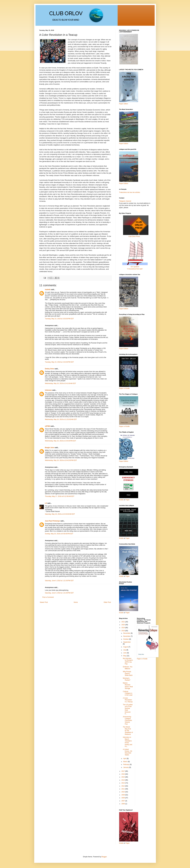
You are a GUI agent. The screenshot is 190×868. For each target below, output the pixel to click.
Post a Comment (48, 597)
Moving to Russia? (126, 679)
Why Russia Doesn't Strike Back (128, 673)
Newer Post (44, 602)
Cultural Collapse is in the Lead (128, 693)
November (127, 636)
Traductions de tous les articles (130, 192)
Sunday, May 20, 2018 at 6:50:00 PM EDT (59, 534)
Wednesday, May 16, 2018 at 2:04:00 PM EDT (61, 441)
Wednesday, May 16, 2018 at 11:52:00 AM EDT (61, 419)
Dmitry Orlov (50, 369)
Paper (128, 500)
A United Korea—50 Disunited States (127, 752)
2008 (123, 798)
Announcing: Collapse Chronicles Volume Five (127, 720)
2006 (123, 804)
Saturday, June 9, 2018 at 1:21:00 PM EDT (59, 581)
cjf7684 (48, 426)
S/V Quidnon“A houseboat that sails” (135, 267)
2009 (123, 795)
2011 (123, 789)
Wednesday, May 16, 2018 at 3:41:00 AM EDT (61, 383)
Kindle (121, 500)
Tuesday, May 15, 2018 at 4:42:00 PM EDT (59, 362)
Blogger (104, 857)
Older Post (107, 602)
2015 (123, 777)
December (127, 633)
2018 (123, 631)
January (126, 767)
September (127, 642)
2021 (123, 622)
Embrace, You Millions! (128, 668)
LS (46, 503)
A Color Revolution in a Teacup (128, 700)
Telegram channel (125, 201)
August (126, 647)
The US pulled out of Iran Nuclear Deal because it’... (128, 709)
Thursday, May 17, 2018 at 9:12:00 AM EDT (60, 496)
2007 (123, 801)
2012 (123, 786)
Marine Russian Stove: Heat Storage (128, 686)
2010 (123, 792)
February (126, 764)
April (125, 759)
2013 (123, 783)
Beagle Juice (50, 448)
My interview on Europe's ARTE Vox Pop (128, 661)
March (126, 762)
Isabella (48, 290)
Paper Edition (124, 461)
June (125, 653)
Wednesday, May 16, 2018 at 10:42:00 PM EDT (61, 460)
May (125, 656)
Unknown (48, 390)
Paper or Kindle (124, 426)
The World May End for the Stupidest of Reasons (128, 731)
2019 (123, 628)
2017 (123, 771)
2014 (123, 780)
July (125, 650)
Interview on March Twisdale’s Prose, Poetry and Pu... (127, 742)
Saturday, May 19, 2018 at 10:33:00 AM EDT (60, 514)
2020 (123, 625)
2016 (123, 774)
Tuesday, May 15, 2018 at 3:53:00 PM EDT (59, 319)
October (126, 639)
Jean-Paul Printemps (53, 521)
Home (76, 602)
